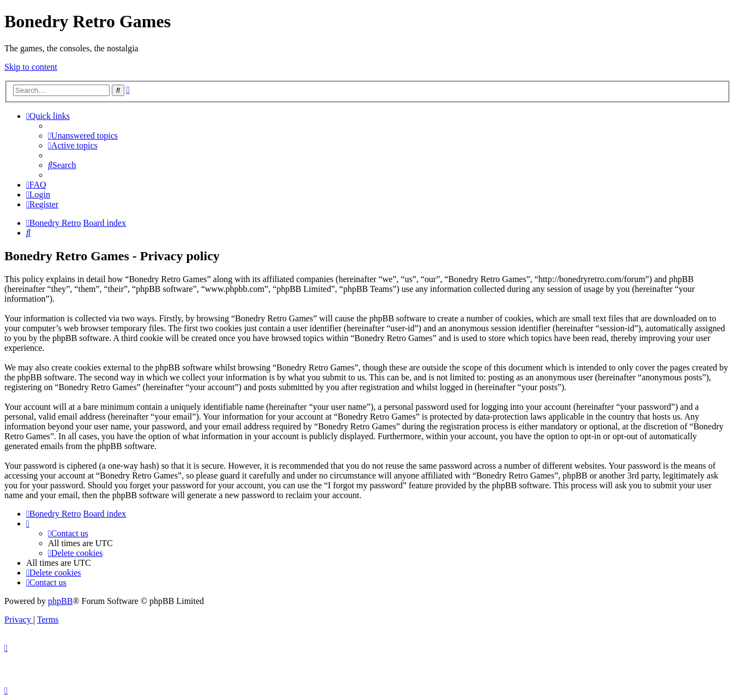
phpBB (60, 601)
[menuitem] (83, 136)
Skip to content (31, 67)
